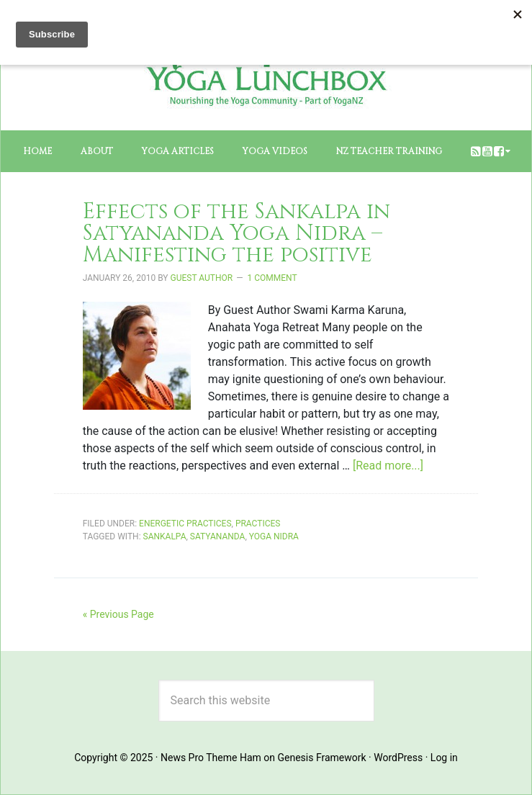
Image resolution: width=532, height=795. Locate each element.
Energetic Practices (185, 524)
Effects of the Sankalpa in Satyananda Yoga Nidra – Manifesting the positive (236, 233)
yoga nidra (274, 536)
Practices (258, 524)
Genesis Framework (321, 758)
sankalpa (165, 536)
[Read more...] (388, 466)
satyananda (218, 536)
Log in (444, 758)
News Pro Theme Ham (211, 758)
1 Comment (272, 278)
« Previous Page (118, 614)
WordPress (398, 758)
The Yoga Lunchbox (266, 66)
